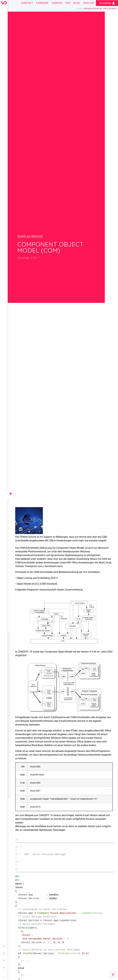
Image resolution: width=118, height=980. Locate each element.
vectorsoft (4, 946)
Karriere (42, 3)
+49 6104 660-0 (110, 8)
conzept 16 (4, 953)
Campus (57, 3)
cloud (4, 967)
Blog (77, 3)
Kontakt (27, 3)
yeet (4, 960)
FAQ (68, 3)
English (89, 3)
